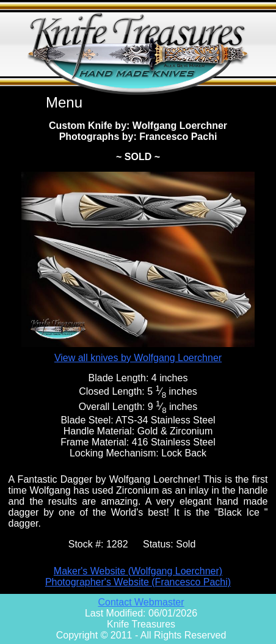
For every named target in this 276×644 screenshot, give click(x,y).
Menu (64, 102)
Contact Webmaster (141, 602)
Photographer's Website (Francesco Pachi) (138, 582)
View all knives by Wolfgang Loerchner (138, 358)
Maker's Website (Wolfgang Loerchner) (138, 571)
